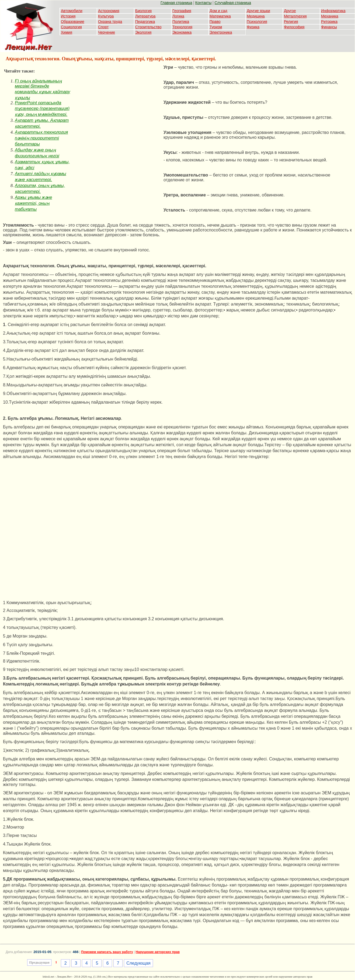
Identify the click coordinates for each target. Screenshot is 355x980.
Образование (73, 22)
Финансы (329, 27)
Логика (178, 16)
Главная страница (176, 3)
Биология (143, 11)
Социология (71, 27)
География (182, 11)
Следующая (138, 963)
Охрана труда (110, 22)
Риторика (329, 22)
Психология (257, 22)
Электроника (221, 32)
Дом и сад (218, 11)
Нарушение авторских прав (158, 952)
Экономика (182, 32)
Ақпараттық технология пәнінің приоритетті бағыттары (41, 138)
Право (215, 22)
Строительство (148, 27)
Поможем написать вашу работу (107, 952)
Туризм (216, 27)
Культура (106, 16)
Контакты (203, 3)
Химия (67, 32)
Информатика (333, 11)
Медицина (256, 16)
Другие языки (258, 11)
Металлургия (295, 16)
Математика (220, 16)
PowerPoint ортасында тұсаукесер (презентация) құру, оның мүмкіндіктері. (42, 109)
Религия (291, 22)
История (68, 16)
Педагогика (145, 22)
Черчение (107, 32)
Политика (181, 22)
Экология (143, 32)
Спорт (103, 27)
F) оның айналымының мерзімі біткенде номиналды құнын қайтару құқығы (42, 89)
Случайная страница (233, 3)
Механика (330, 16)
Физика (253, 27)
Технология (182, 27)
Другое (290, 11)
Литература (145, 16)
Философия (294, 27)
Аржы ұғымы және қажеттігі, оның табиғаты (33, 203)
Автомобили (72, 11)
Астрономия (109, 11)
